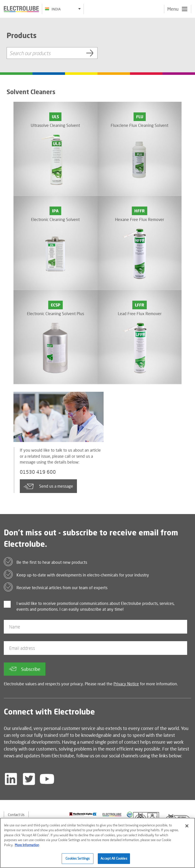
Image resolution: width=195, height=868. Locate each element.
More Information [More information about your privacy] (27, 845)
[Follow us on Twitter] (29, 779)
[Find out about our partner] (83, 814)
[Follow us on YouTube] (47, 779)
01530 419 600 (38, 472)
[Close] (187, 826)
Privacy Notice (126, 684)
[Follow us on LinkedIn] (11, 779)
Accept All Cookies (114, 858)
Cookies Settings (78, 858)
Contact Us (16, 815)
